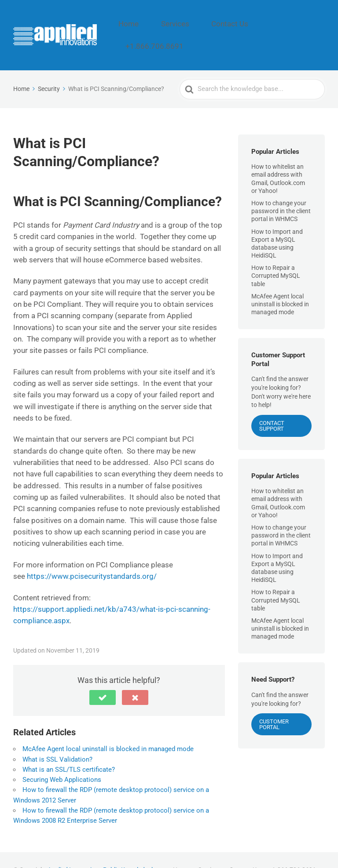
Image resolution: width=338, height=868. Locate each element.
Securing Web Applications (62, 759)
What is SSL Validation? (57, 739)
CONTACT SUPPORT (272, 405)
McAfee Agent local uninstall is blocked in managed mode (108, 729)
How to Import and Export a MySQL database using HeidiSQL (277, 223)
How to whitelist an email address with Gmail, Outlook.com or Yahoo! (278, 158)
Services (200, 25)
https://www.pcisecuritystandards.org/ (92, 556)
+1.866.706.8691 (297, 25)
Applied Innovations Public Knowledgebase (106, 850)
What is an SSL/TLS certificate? (69, 749)
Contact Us (243, 25)
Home (164, 25)
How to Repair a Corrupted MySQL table (276, 255)
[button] (103, 677)
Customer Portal (274, 704)
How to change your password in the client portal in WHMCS (281, 191)
